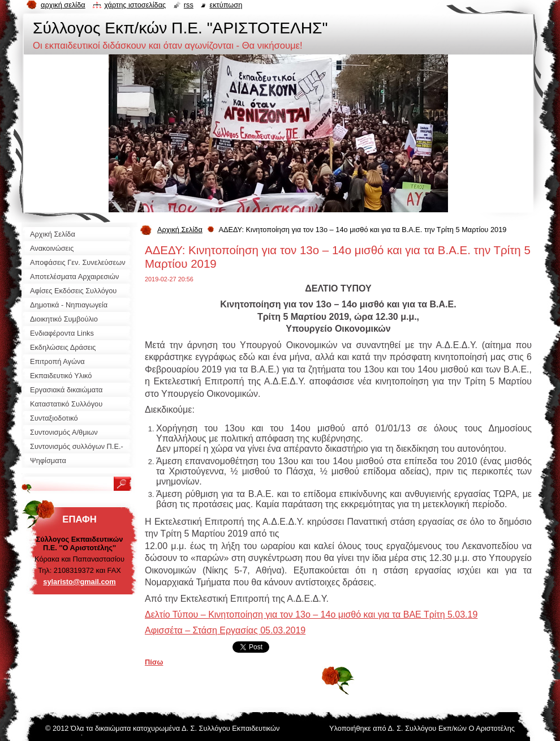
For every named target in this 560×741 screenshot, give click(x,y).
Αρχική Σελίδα (180, 230)
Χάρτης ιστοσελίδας (135, 5)
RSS (189, 5)
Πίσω (154, 662)
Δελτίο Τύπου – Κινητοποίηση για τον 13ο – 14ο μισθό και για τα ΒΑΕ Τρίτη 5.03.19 (311, 614)
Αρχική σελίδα (63, 5)
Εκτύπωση (226, 5)
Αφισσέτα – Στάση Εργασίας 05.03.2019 (225, 630)
